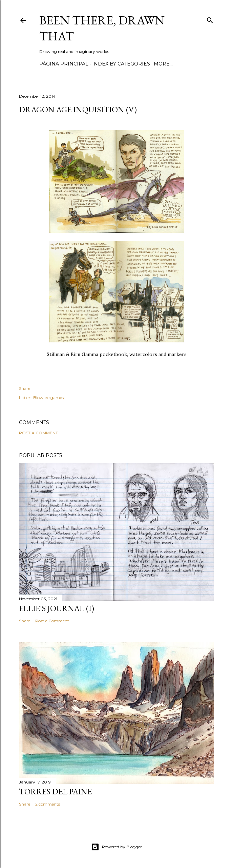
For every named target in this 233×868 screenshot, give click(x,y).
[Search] (210, 19)
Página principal (64, 64)
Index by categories (121, 64)
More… (163, 64)
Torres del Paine (55, 791)
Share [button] (25, 388)
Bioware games (48, 398)
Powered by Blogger (116, 847)
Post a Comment (38, 433)
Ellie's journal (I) (57, 608)
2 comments (48, 804)
